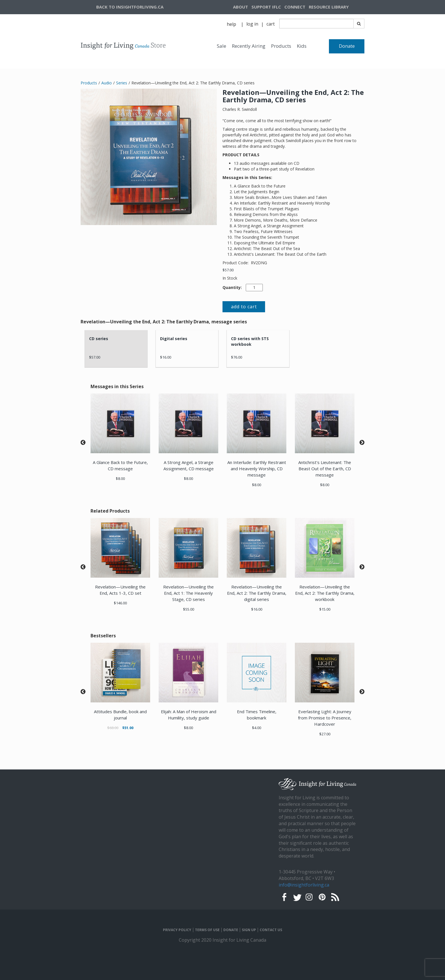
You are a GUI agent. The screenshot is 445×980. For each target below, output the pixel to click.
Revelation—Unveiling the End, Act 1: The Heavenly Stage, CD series (188, 593)
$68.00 (113, 728)
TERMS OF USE (207, 930)
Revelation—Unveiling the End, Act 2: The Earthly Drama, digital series (257, 593)
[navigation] (336, 7)
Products (281, 46)
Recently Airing (249, 46)
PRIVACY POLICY (177, 930)
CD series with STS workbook (250, 341)
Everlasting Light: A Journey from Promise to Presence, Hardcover (325, 718)
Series (122, 83)
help (231, 24)
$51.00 (128, 728)
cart (271, 24)
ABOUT (241, 7)
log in (252, 24)
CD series (99, 339)
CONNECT (295, 7)
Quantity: (232, 287)
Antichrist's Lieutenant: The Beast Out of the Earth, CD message (325, 469)
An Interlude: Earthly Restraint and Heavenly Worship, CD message (257, 469)
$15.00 (325, 609)
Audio (107, 83)
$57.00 (228, 270)
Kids (302, 46)
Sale (222, 46)
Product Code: (236, 263)
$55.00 (189, 609)
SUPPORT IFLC (266, 7)
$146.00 (120, 603)
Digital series (174, 339)
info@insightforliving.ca (304, 885)
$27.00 (325, 734)
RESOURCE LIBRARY (329, 7)
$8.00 (120, 478)
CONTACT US (271, 930)
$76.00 (237, 357)
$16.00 (166, 357)
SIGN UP (249, 930)
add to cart (244, 307)
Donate (347, 46)
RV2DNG (259, 263)
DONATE (231, 930)
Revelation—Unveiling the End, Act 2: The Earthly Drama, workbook (325, 593)
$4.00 (257, 728)
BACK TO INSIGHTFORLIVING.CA (130, 7)
